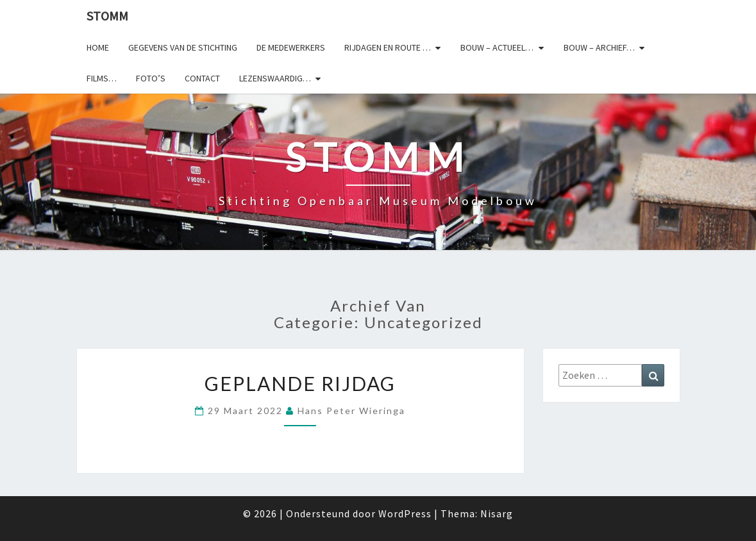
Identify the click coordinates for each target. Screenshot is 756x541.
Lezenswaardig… (275, 78)
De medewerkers (291, 47)
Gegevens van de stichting (183, 47)
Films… (102, 78)
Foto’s (151, 78)
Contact (202, 78)
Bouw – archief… (599, 47)
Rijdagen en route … (388, 47)
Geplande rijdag (300, 383)
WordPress (405, 513)
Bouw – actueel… (497, 47)
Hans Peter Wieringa (351, 411)
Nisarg (497, 513)
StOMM (107, 16)
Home (98, 47)
